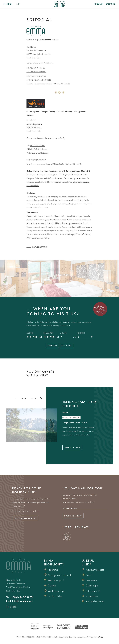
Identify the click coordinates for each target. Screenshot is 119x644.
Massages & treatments (60, 575)
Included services (95, 601)
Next (36, 398)
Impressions (92, 596)
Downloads (91, 580)
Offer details (72, 448)
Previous (20, 398)
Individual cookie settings (78, 637)
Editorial (55, 637)
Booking (67, 345)
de (17, 4)
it (20, 4)
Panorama (53, 570)
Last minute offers (25, 518)
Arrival (89, 575)
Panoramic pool (56, 580)
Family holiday (55, 596)
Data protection (40, 247)
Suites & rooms (62, 275)
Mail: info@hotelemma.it (36, 71)
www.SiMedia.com (42, 153)
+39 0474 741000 (37, 146)
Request (52, 345)
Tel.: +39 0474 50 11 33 (36, 68)
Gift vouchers (93, 591)
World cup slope (56, 591)
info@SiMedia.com (40, 149)
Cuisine (52, 585)
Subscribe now (73, 516)
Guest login (92, 585)
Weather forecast (95, 570)
